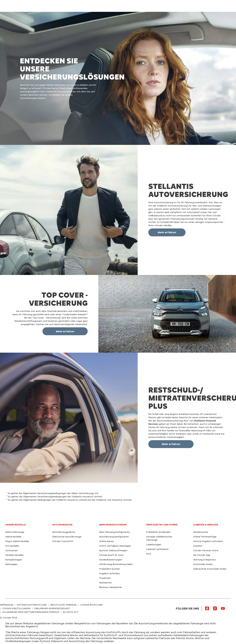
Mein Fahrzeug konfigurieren (114, 532)
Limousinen (11, 550)
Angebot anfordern (110, 573)
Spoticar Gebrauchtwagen (113, 550)
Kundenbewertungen (111, 560)
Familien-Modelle (14, 555)
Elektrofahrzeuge (15, 532)
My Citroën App (202, 555)
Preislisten (105, 578)
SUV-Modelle (12, 546)
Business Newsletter (111, 587)
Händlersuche (201, 532)
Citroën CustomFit (63, 541)
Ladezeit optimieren (157, 549)
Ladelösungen (154, 545)
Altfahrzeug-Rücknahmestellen (116, 564)
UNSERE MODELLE (15, 525)
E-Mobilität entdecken (158, 532)
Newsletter (105, 583)
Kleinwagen (11, 564)
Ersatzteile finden (203, 564)
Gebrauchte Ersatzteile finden (210, 569)
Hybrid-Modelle (13, 537)
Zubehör (198, 546)
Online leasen (106, 541)
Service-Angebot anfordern (208, 541)
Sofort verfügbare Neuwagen (115, 546)
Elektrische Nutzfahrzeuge (67, 537)
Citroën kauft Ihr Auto (111, 555)
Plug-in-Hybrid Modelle (17, 541)
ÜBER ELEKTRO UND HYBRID (162, 525)
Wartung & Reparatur (205, 560)
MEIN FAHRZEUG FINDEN (113, 525)
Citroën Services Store (206, 550)
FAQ (149, 554)
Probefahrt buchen (109, 569)
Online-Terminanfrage (205, 537)
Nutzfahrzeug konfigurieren (114, 537)
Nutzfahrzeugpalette (64, 532)
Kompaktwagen (14, 560)
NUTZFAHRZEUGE (62, 525)
